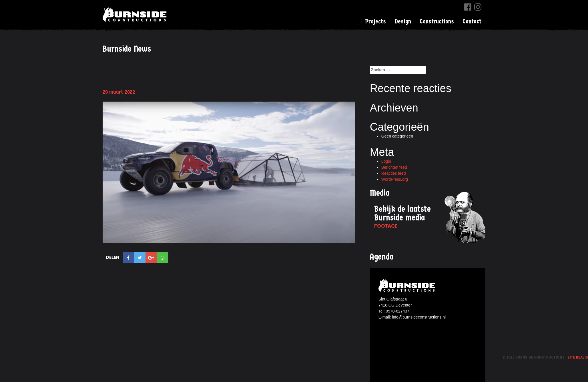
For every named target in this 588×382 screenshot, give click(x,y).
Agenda (382, 257)
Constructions (437, 21)
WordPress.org (395, 179)
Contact (472, 21)
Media (380, 193)
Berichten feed (394, 167)
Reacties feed (394, 173)
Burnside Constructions (135, 14)
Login (386, 161)
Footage (386, 226)
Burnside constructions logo (408, 285)
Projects (375, 21)
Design (403, 21)
